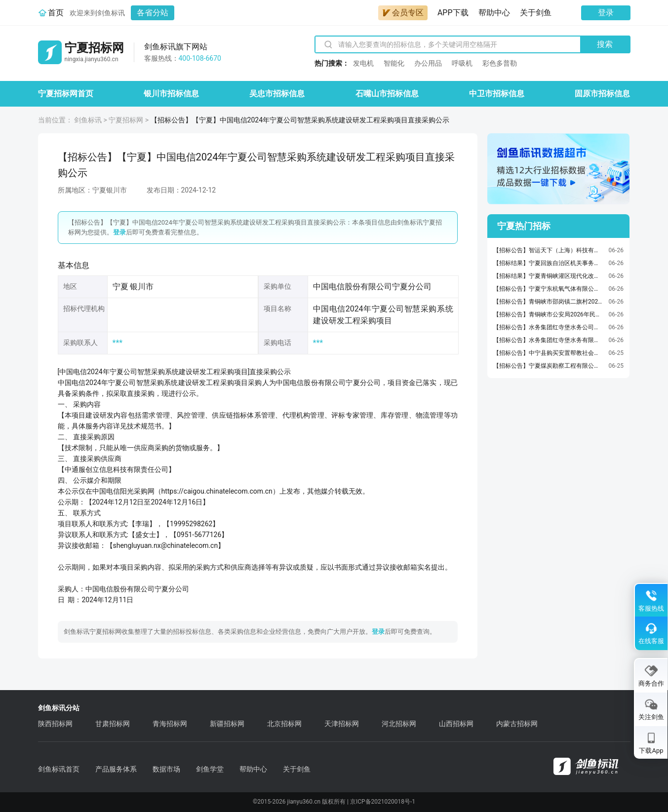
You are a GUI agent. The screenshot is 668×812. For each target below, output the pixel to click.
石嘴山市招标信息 (387, 94)
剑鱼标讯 (88, 120)
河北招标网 (399, 724)
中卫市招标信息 (497, 94)
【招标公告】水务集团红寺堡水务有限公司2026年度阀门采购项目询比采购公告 (549, 340)
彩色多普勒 (500, 63)
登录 (606, 13)
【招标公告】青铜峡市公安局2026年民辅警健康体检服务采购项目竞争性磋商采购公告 (549, 314)
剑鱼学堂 (210, 769)
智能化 (394, 63)
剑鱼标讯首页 (59, 769)
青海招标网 (170, 724)
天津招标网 (342, 724)
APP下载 (453, 13)
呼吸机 (462, 63)
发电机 (363, 63)
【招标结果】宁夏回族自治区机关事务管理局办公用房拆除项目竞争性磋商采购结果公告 (549, 263)
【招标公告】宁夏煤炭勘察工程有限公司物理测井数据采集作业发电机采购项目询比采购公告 (549, 366)
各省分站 (153, 13)
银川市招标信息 (171, 94)
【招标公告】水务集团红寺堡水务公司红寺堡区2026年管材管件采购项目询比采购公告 (549, 327)
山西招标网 (456, 724)
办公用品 (428, 63)
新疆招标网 (227, 724)
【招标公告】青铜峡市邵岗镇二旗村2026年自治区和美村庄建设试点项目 (549, 302)
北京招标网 (284, 724)
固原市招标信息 (602, 94)
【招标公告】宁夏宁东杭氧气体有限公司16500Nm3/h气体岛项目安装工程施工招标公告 (549, 289)
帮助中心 (494, 13)
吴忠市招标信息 (277, 94)
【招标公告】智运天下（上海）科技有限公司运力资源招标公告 (549, 250)
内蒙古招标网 (517, 724)
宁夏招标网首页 (66, 94)
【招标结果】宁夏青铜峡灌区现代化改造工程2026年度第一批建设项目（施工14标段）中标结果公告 (549, 276)
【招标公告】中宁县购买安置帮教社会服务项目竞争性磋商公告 (549, 353)
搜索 (605, 44)
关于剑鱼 (536, 13)
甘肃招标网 (113, 724)
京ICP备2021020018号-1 (383, 802)
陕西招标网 (55, 724)
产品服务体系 (116, 769)
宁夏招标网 (126, 120)
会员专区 (403, 13)
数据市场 (166, 769)
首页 (56, 13)
